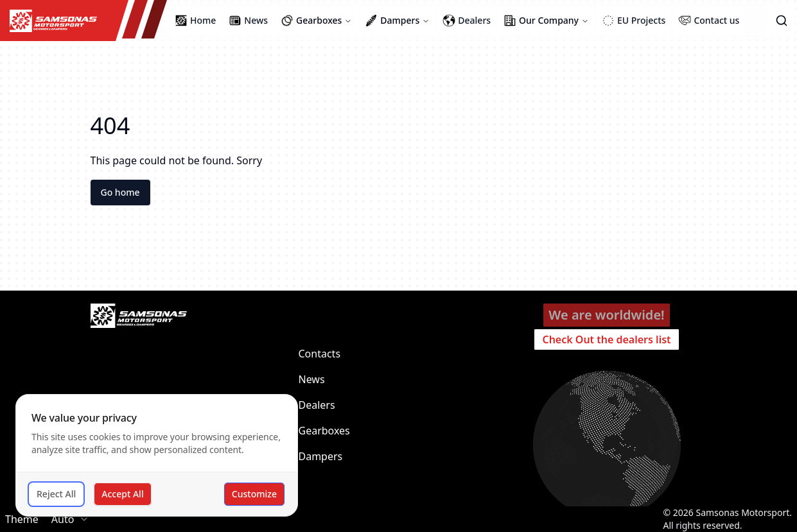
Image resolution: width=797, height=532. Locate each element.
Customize (254, 494)
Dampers (321, 456)
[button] (782, 21)
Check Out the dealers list (606, 339)
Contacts (320, 354)
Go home (120, 192)
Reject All (56, 494)
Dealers (317, 405)
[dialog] (157, 455)
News (312, 379)
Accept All (122, 494)
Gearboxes (324, 431)
